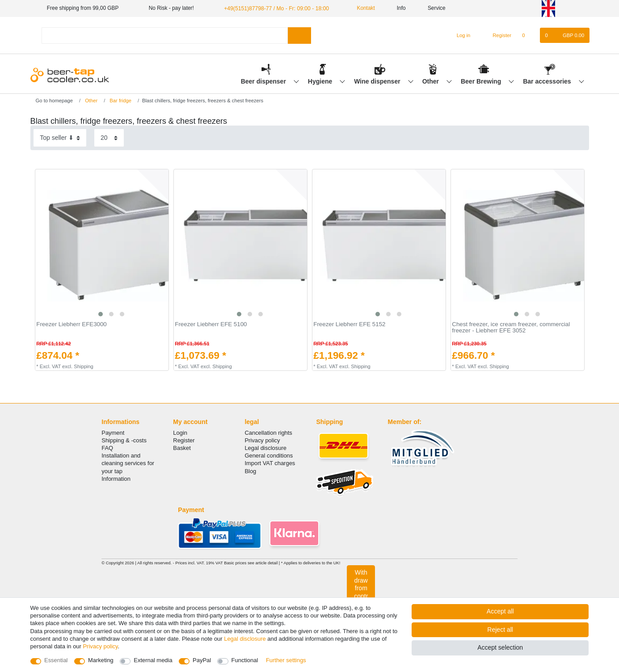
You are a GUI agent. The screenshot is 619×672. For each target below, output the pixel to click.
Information (116, 479)
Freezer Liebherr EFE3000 (71, 324)
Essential (56, 660)
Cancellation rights (268, 433)
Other (432, 81)
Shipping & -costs (124, 440)
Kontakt (361, 8)
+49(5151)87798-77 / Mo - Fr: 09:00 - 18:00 (275, 8)
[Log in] (460, 35)
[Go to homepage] (51, 100)
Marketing (101, 660)
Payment (113, 433)
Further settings (286, 660)
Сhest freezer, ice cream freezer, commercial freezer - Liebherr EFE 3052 (511, 328)
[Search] (299, 35)
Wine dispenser (378, 81)
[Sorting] (60, 138)
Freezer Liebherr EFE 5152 (349, 324)
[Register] (497, 35)
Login (180, 433)
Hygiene (321, 81)
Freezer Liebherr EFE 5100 (211, 324)
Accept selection (500, 647)
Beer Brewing (482, 81)
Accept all (500, 611)
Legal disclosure (265, 448)
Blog (250, 471)
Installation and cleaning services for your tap (128, 463)
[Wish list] (528, 35)
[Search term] (165, 35)
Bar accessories (548, 81)
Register (184, 440)
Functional (245, 660)
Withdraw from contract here (361, 592)
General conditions (269, 456)
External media (153, 660)
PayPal (202, 660)
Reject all (500, 630)
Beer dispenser (264, 81)
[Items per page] (109, 138)
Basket (182, 448)
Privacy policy (262, 440)
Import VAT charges (270, 463)
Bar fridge (120, 100)
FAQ (107, 448)
